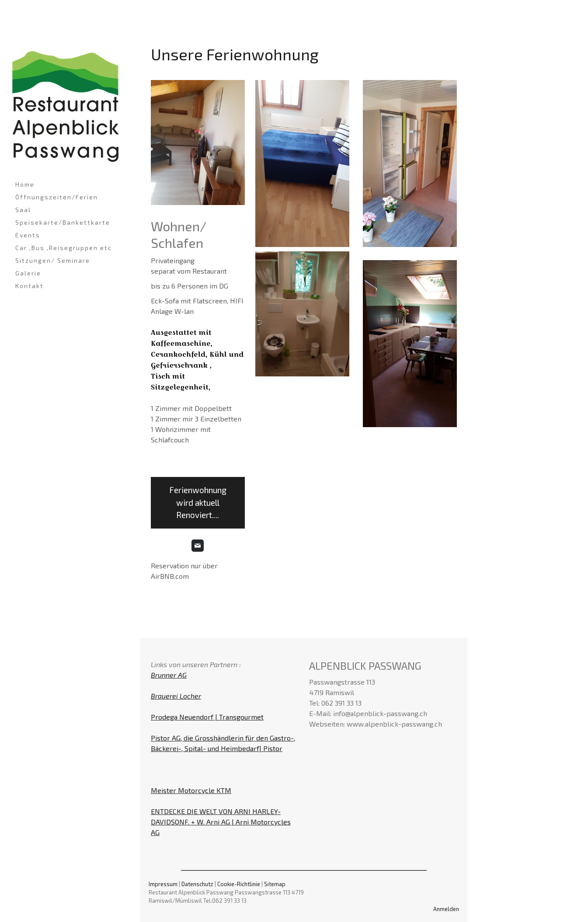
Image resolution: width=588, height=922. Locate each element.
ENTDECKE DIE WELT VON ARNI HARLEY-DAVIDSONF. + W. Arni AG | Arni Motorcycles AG (221, 822)
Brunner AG (169, 675)
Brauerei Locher (176, 696)
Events (28, 235)
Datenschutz (197, 884)
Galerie (28, 273)
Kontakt (30, 286)
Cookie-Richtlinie (239, 884)
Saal (23, 210)
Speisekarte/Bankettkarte (63, 222)
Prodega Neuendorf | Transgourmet (207, 717)
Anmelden (446, 909)
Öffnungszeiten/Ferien (57, 197)
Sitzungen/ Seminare (53, 260)
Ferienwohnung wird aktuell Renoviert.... (198, 502)
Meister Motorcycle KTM (191, 790)
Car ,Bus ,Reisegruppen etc (64, 248)
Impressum (163, 884)
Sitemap (275, 884)
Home (25, 184)
